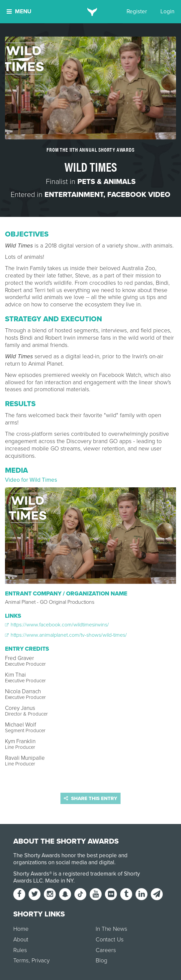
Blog (101, 961)
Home (21, 929)
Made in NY (59, 881)
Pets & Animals (106, 182)
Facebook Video (139, 195)
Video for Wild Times (31, 480)
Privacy (41, 961)
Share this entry (90, 798)
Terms (21, 961)
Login (167, 11)
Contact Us (110, 940)
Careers (106, 950)
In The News (111, 929)
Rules (20, 950)
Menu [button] (19, 11)
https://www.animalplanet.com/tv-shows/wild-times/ (66, 635)
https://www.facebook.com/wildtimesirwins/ (57, 625)
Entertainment (74, 195)
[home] (90, 12)
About (21, 940)
